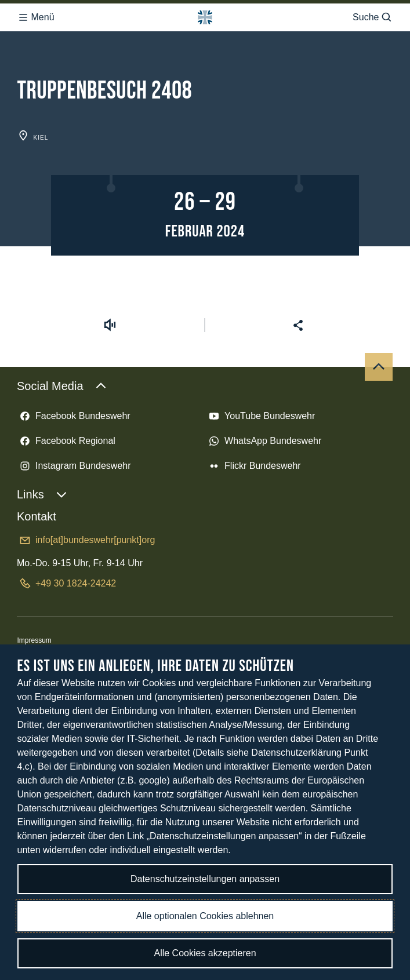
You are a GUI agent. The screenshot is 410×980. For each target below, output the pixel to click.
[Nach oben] (379, 367)
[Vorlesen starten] (110, 325)
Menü (36, 17)
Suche (373, 17)
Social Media (62, 386)
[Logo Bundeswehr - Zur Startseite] (205, 17)
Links (42, 494)
